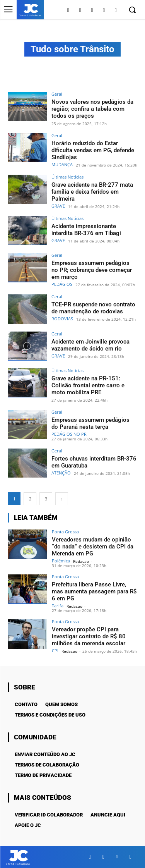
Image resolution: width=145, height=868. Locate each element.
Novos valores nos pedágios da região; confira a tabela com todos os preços (92, 109)
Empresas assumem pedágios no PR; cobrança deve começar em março (92, 270)
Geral (57, 94)
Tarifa (58, 606)
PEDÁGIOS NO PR (69, 434)
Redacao (81, 561)
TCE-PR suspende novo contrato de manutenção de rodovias (93, 308)
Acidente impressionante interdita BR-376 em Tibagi (86, 230)
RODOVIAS (62, 319)
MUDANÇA (62, 164)
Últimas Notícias (67, 177)
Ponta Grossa (65, 532)
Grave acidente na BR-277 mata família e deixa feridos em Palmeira (92, 192)
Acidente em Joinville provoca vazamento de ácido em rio (90, 345)
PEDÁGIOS (62, 284)
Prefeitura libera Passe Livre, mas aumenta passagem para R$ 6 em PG (94, 591)
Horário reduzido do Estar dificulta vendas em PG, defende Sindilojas (93, 150)
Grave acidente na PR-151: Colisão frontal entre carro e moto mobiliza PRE (88, 385)
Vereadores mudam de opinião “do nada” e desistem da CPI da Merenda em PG (93, 547)
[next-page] (62, 499)
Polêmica (61, 561)
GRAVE (58, 206)
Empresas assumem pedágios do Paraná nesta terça (90, 423)
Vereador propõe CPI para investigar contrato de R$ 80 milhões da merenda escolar (89, 636)
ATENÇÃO (61, 473)
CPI (55, 651)
